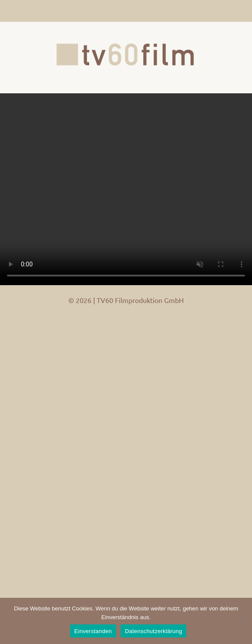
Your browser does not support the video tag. (126, 189)
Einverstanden (93, 631)
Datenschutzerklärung (153, 631)
